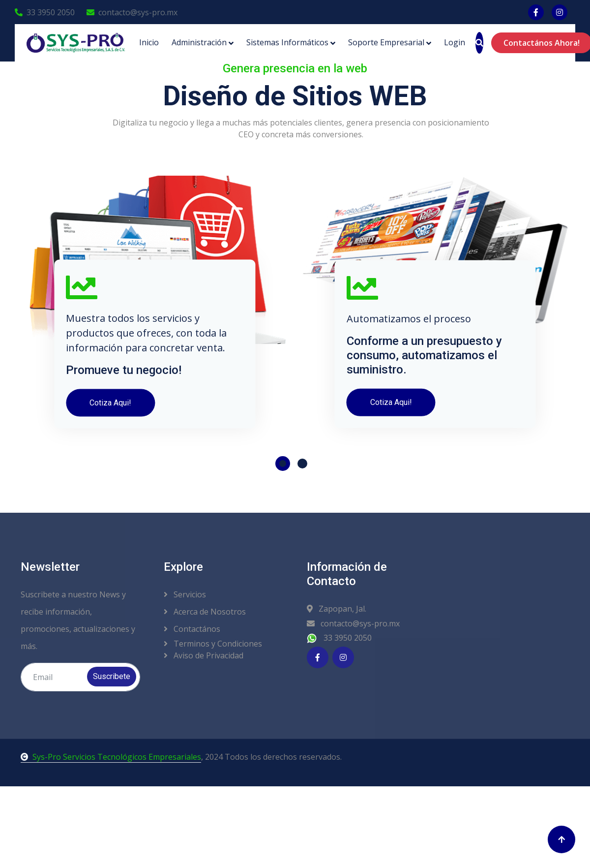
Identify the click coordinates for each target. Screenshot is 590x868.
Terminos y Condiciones (213, 644)
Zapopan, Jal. (337, 609)
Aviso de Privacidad (204, 655)
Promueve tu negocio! (124, 381)
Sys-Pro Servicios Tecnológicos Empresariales (111, 757)
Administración (199, 42)
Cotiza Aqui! (110, 414)
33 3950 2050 (45, 12)
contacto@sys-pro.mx (132, 12)
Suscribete (112, 676)
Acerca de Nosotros (205, 612)
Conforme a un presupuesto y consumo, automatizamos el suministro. (424, 367)
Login (455, 42)
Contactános (192, 629)
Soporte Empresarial (386, 42)
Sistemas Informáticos (287, 42)
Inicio (149, 42)
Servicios (185, 594)
